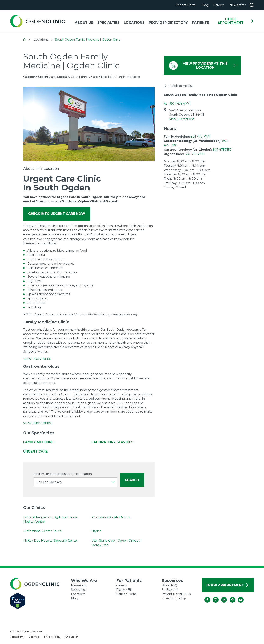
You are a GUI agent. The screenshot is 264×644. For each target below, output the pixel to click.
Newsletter (238, 5)
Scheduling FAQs (174, 598)
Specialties (79, 590)
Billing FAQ (169, 585)
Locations (78, 594)
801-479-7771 (200, 137)
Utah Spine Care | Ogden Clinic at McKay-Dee (116, 543)
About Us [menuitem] (84, 23)
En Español (170, 590)
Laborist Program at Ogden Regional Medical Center (50, 519)
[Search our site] (252, 5)
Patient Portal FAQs (176, 594)
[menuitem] (17, 637)
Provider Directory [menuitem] (168, 23)
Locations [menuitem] (134, 23)
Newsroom (79, 585)
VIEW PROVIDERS (37, 359)
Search (132, 480)
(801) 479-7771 (180, 103)
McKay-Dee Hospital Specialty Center (50, 541)
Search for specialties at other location (63, 474)
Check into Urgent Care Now (57, 214)
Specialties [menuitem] (108, 23)
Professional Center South (42, 531)
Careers (219, 5)
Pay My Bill (124, 590)
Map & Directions (182, 119)
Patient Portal (186, 5)
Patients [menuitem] (201, 23)
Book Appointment (236, 21)
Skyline (97, 531)
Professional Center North (111, 517)
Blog (205, 5)
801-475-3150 (222, 150)
